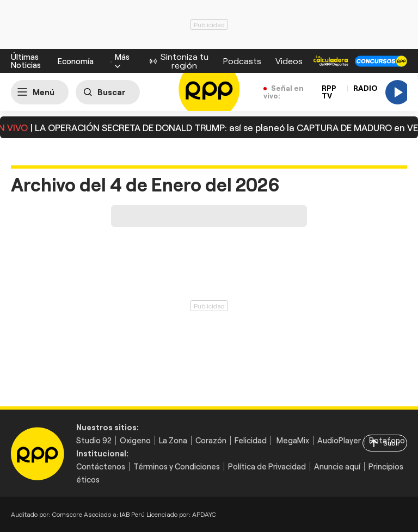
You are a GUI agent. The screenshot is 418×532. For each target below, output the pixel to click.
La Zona (173, 440)
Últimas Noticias (26, 61)
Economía (76, 61)
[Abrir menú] (40, 92)
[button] (122, 61)
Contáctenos (101, 466)
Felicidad (251, 440)
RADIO (365, 88)
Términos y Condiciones (177, 466)
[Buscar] (108, 92)
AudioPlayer (339, 440)
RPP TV (329, 92)
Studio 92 (94, 440)
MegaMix (293, 440)
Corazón (211, 440)
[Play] (398, 92)
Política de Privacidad (267, 466)
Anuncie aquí (337, 466)
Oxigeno (135, 440)
